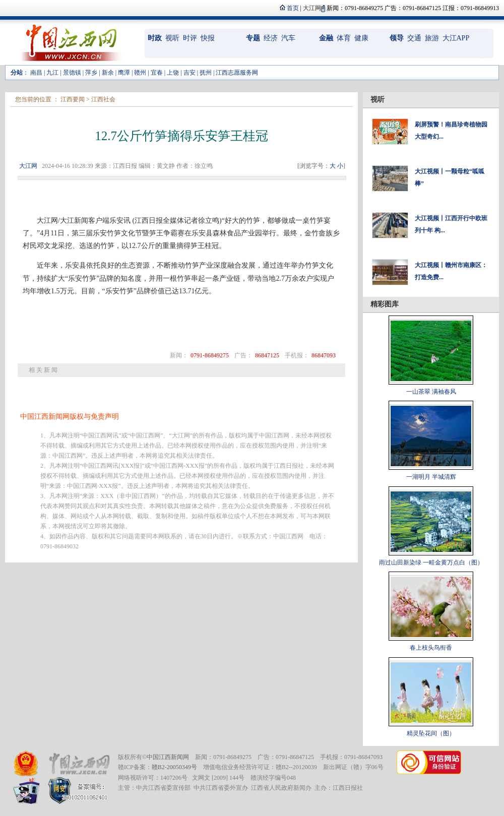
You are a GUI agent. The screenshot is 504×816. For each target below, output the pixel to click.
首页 (293, 8)
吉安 (190, 73)
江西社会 (103, 99)
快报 (208, 38)
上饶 (173, 73)
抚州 (206, 73)
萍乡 (91, 73)
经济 (271, 38)
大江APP (456, 38)
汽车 (288, 38)
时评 (190, 38)
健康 (361, 38)
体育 (344, 38)
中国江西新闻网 (168, 757)
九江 (52, 73)
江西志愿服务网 (237, 73)
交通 (414, 38)
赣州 (140, 73)
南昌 (36, 73)
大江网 (28, 166)
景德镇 (72, 73)
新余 (108, 73)
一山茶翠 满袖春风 (431, 392)
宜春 (157, 73)
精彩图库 (385, 304)
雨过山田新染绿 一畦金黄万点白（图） (431, 562)
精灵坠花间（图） (431, 733)
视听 (172, 38)
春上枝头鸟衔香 (431, 648)
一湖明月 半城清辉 (431, 477)
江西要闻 (73, 99)
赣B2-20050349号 (174, 767)
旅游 (432, 38)
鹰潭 (124, 73)
